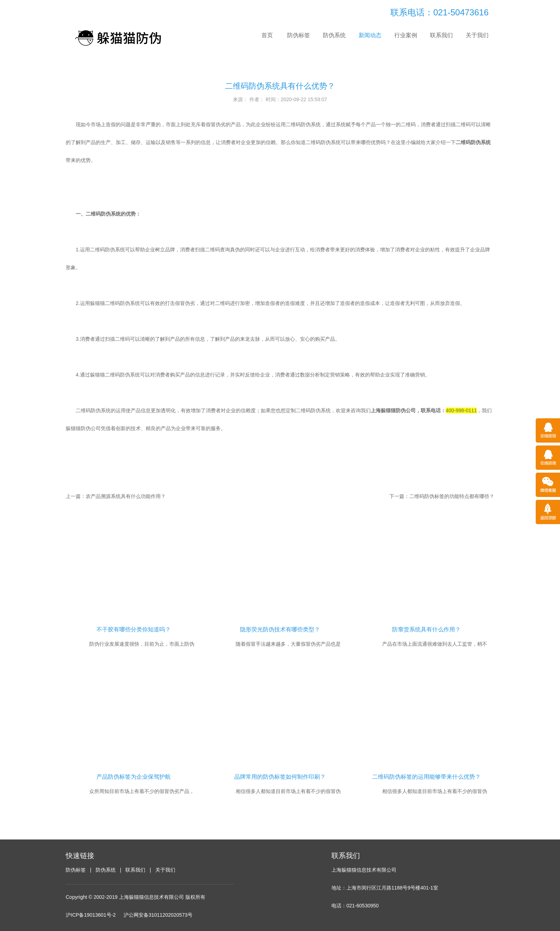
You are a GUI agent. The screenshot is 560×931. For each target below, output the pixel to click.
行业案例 (406, 35)
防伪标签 (299, 35)
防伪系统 (334, 35)
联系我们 (441, 35)
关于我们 (477, 35)
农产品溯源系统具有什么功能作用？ (126, 496)
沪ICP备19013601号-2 (91, 915)
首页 (267, 35)
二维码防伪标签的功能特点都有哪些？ (452, 496)
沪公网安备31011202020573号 (158, 915)
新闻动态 (370, 35)
